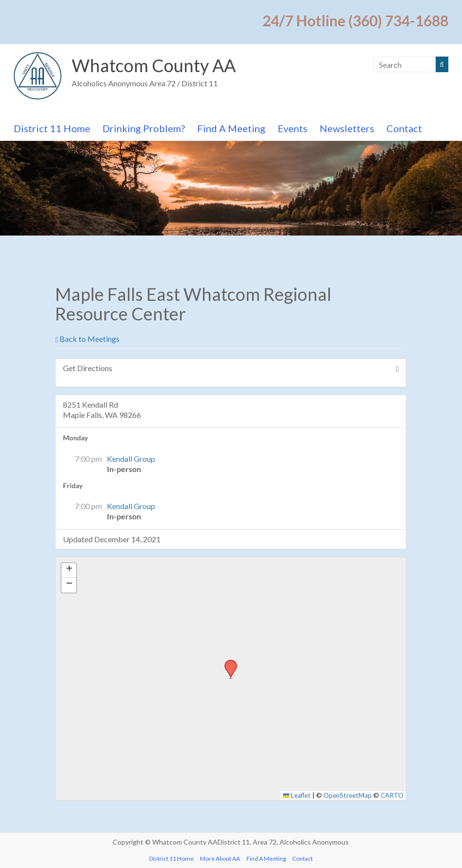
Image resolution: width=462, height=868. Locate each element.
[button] (227, 663)
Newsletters (347, 128)
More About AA (220, 858)
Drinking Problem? (144, 128)
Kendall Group (131, 459)
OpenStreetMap (348, 795)
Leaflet (297, 795)
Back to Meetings (87, 339)
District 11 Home (52, 128)
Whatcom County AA (154, 65)
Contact (404, 128)
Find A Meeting (231, 128)
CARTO (392, 795)
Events (292, 128)
